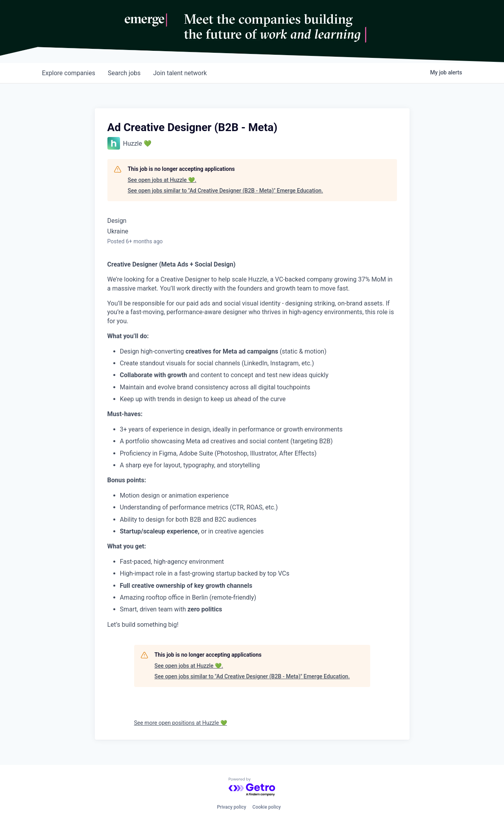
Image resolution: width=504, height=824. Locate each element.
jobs (124, 73)
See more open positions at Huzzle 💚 (181, 723)
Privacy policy (231, 807)
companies (69, 73)
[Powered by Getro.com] (252, 787)
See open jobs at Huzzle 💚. (162, 180)
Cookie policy (267, 807)
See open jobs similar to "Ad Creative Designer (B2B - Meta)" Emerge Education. (226, 191)
